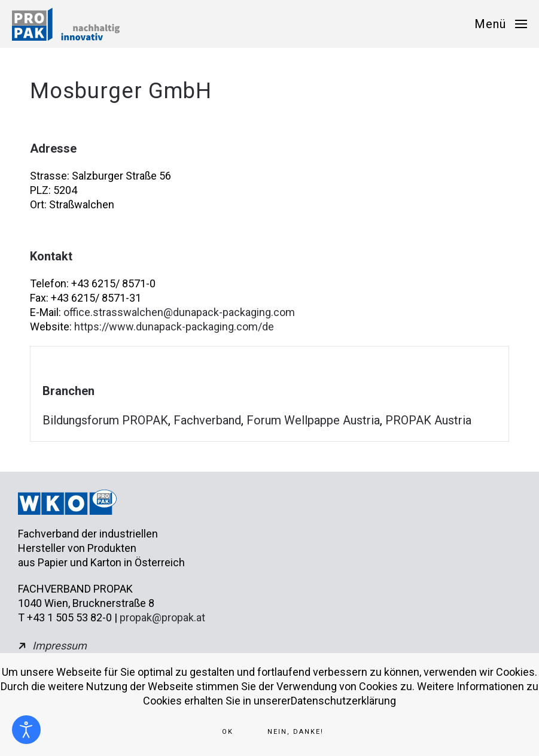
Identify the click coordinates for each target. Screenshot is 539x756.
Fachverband (207, 420)
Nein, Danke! (296, 732)
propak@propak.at (162, 617)
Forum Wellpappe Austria (313, 420)
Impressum (60, 646)
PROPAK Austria (428, 420)
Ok (228, 732)
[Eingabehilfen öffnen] (26, 730)
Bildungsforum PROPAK (105, 420)
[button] (501, 24)
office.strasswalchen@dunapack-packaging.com (179, 312)
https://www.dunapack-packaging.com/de (174, 327)
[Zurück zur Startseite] (66, 24)
